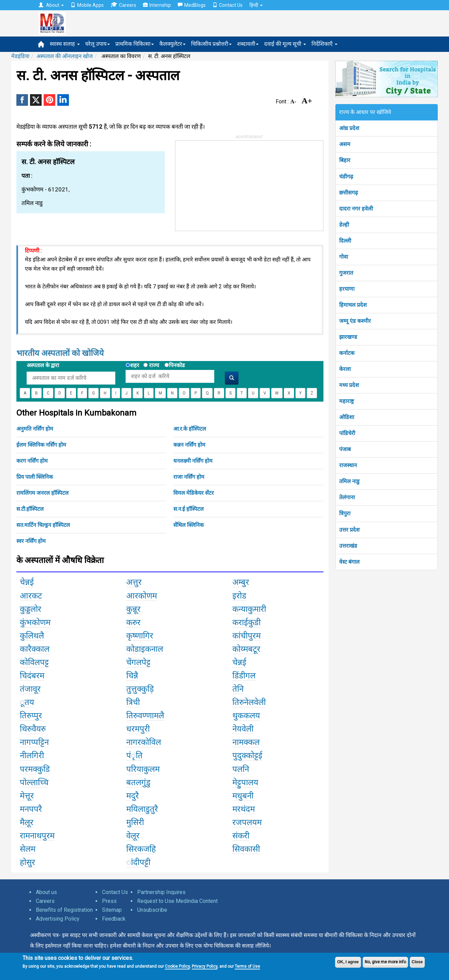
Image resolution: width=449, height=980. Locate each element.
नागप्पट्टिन (34, 742)
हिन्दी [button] (256, 5)
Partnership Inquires (161, 892)
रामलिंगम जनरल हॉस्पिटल (42, 493)
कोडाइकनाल (145, 649)
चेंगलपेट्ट (138, 662)
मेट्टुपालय (245, 782)
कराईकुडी (247, 622)
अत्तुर (134, 582)
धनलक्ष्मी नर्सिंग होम (193, 461)
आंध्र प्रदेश (349, 128)
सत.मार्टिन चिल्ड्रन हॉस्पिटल (43, 525)
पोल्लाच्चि (34, 782)
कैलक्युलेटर (172, 44)
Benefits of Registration (64, 910)
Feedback (114, 919)
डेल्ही (344, 225)
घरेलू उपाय (98, 44)
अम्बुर (241, 582)
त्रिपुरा (345, 513)
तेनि (238, 689)
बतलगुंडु (138, 782)
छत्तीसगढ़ (349, 193)
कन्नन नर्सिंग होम (189, 445)
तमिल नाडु (349, 481)
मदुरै (133, 796)
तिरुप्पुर (31, 716)
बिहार (345, 160)
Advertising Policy (58, 919)
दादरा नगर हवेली (356, 209)
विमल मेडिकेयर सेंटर (194, 493)
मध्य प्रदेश (349, 385)
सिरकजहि (141, 849)
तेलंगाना (347, 497)
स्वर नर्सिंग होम (31, 541)
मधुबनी (243, 796)
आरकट (31, 596)
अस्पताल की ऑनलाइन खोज (65, 56)
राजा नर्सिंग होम (189, 477)
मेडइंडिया (20, 56)
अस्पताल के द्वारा (43, 365)
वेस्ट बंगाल (349, 562)
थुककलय (246, 716)
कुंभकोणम (35, 622)
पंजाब (345, 449)
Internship (157, 5)
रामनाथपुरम (37, 836)
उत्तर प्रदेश (349, 530)
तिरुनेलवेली (249, 702)
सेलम (28, 849)
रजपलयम (247, 822)
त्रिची (133, 702)
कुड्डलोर (31, 609)
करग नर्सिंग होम (32, 461)
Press (109, 901)
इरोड (239, 596)
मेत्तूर (27, 796)
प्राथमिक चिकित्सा (135, 44)
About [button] (51, 5)
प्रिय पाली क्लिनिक (35, 477)
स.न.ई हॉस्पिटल (189, 509)
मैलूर (27, 822)
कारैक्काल (35, 649)
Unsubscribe (152, 910)
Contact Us (228, 5)
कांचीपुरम (247, 636)
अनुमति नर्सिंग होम (35, 429)
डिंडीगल (244, 676)
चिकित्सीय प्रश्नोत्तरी (211, 44)
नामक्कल (246, 742)
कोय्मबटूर (246, 649)
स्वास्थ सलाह (65, 44)
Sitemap (112, 910)
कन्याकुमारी (249, 609)
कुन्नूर (133, 609)
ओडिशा (347, 417)
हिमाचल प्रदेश (353, 305)
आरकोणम (142, 596)
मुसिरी (135, 822)
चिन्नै (132, 676)
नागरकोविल (144, 742)
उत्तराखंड (348, 546)
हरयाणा (347, 289)
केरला (345, 369)
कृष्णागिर (140, 636)
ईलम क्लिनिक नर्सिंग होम (41, 445)
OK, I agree (348, 962)
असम (345, 144)
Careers (123, 5)
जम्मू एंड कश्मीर (355, 321)
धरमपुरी (138, 729)
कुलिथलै (32, 636)
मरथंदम (244, 809)
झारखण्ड (348, 337)
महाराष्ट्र (346, 401)
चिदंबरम (32, 676)
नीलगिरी (32, 755)
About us (46, 892)
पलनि (241, 769)
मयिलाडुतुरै (142, 809)
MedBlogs (192, 5)
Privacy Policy (205, 966)
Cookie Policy (177, 966)
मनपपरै (31, 809)
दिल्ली (345, 241)
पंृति (134, 755)
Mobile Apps (87, 5)
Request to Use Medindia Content (177, 901)
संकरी (241, 836)
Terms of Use (247, 966)
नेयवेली (243, 729)
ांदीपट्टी (138, 862)
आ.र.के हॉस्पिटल (190, 429)
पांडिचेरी (347, 433)
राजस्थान (348, 465)
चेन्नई (27, 582)
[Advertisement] (227, 183)
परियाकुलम (143, 769)
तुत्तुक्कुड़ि (140, 689)
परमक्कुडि (35, 769)
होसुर (27, 862)
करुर (133, 622)
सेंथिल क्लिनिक (189, 525)
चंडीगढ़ (346, 177)
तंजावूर (30, 689)
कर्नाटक (347, 353)
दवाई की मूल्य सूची (285, 44)
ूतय (27, 702)
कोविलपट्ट (34, 662)
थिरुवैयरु (33, 729)
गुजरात (346, 273)
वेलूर (133, 836)
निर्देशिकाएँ (324, 44)
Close (417, 962)
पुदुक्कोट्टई (247, 755)
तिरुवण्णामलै (145, 716)
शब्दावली (248, 44)
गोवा (344, 257)
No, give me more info (385, 962)
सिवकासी (246, 849)
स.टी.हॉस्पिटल (30, 509)
